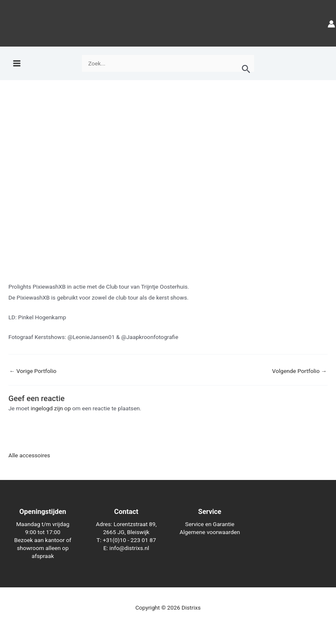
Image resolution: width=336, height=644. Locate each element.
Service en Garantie (210, 524)
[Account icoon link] (331, 23)
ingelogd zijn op (51, 408)
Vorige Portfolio (33, 371)
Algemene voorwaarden (210, 532)
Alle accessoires (29, 455)
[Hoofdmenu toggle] (17, 64)
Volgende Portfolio (299, 371)
